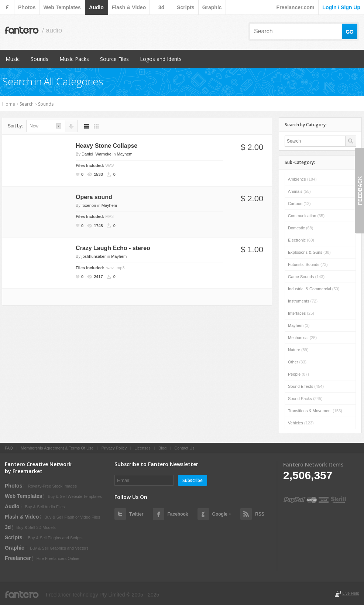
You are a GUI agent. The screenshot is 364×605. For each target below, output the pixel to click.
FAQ (9, 448)
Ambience (302, 179)
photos (27, 7)
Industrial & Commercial (314, 289)
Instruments (303, 301)
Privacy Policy (114, 448)
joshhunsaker (94, 256)
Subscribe (193, 480)
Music (13, 59)
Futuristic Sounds (308, 264)
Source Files (114, 59)
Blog (162, 448)
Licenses (142, 448)
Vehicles (301, 423)
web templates (62, 7)
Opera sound (94, 197)
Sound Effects (306, 386)
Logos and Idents (161, 59)
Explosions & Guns (309, 252)
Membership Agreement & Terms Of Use (57, 448)
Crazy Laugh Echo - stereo (113, 248)
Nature (298, 350)
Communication (306, 216)
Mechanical (302, 338)
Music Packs (74, 59)
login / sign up (341, 7)
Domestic (301, 228)
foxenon (89, 205)
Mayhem (125, 154)
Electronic (301, 240)
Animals (299, 191)
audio (96, 7)
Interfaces (301, 313)
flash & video (129, 7)
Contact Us (184, 448)
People (298, 374)
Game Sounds (306, 277)
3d (161, 7)
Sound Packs (305, 399)
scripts (186, 7)
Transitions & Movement (315, 411)
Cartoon (299, 204)
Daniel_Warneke (97, 154)
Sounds (40, 59)
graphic (212, 7)
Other (297, 362)
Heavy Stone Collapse (107, 146)
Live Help (351, 593)
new (34, 126)
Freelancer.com (296, 7)
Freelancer (18, 558)
